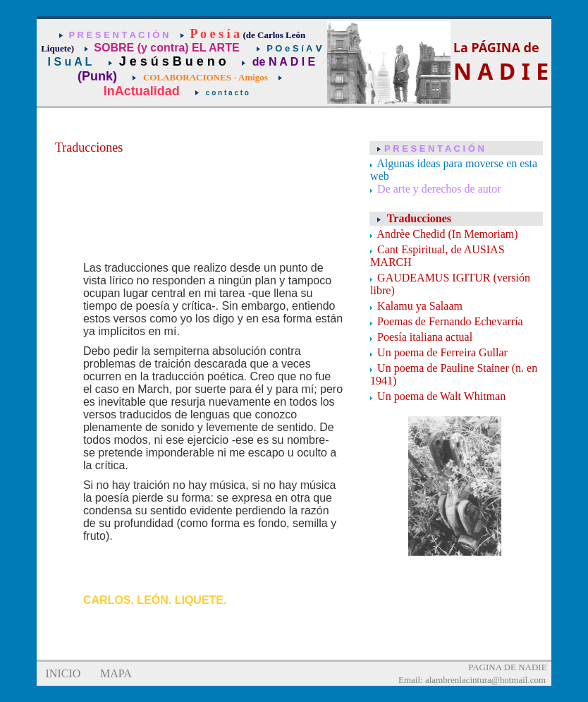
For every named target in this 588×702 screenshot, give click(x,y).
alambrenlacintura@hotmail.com (485, 680)
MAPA (116, 673)
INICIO (63, 673)
